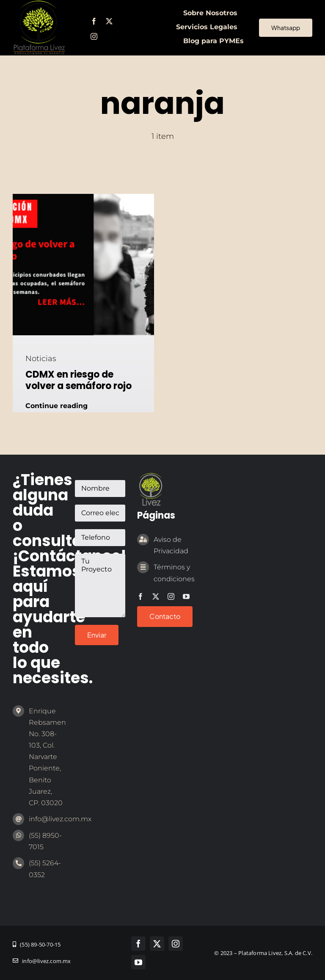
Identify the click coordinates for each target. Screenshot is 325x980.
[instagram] (94, 36)
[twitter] (109, 21)
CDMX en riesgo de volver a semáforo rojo (78, 380)
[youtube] (186, 596)
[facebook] (94, 21)
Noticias (41, 359)
